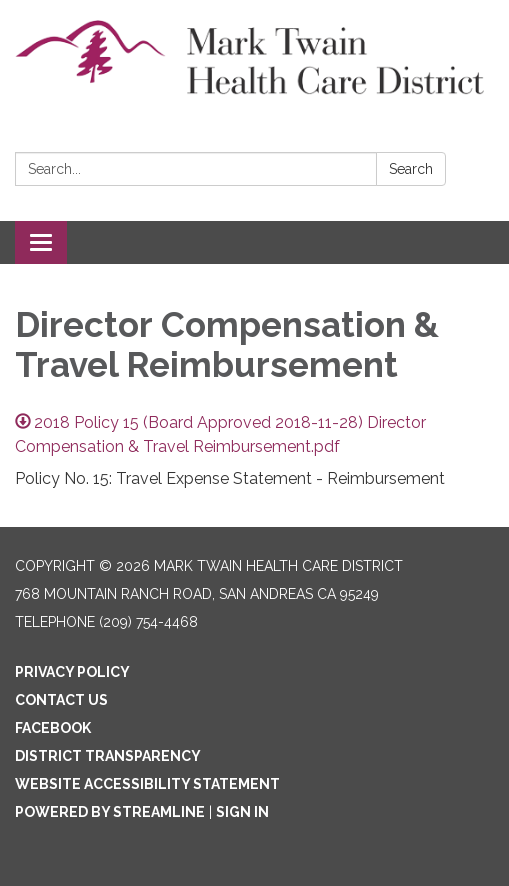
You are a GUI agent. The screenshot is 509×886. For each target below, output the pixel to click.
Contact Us (61, 700)
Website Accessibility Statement (147, 784)
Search (411, 169)
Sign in (242, 812)
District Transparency (108, 756)
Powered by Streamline (110, 812)
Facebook (53, 728)
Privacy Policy (72, 672)
